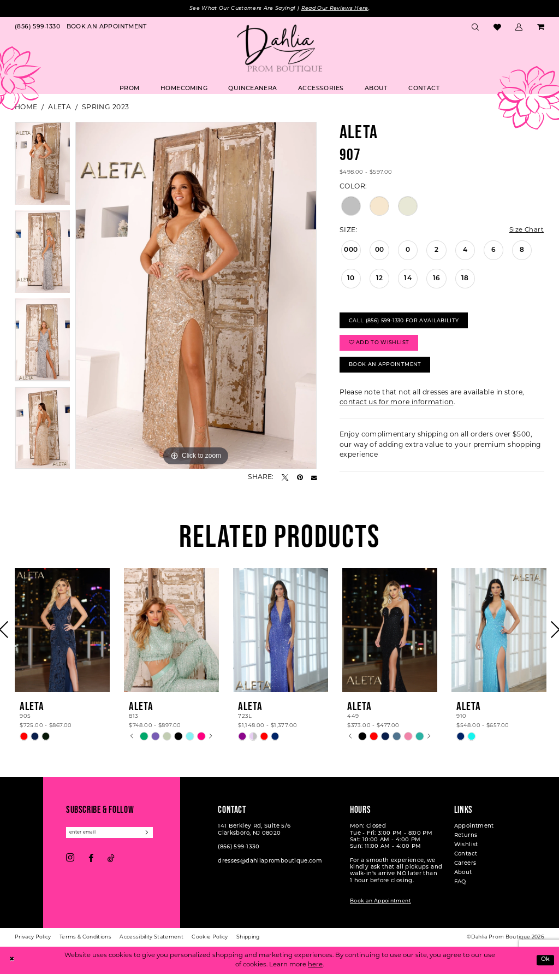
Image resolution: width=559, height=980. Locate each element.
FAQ (460, 888)
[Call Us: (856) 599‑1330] (37, 28)
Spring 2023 (106, 108)
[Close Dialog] (12, 966)
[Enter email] (112, 839)
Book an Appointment (380, 907)
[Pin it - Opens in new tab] (300, 478)
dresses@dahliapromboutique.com (270, 867)
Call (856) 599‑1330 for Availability (406, 323)
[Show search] (475, 28)
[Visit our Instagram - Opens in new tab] (70, 865)
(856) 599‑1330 (239, 853)
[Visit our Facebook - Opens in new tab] (91, 865)
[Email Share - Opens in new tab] (314, 478)
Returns (466, 842)
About (463, 879)
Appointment (474, 832)
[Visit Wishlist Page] (497, 28)
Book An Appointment (386, 370)
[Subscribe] (153, 839)
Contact (466, 860)
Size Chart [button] (526, 231)
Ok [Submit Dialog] (545, 966)
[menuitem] (37, 28)
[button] (519, 28)
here (315, 971)
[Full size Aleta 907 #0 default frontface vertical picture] (196, 296)
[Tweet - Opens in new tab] (285, 478)
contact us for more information (397, 409)
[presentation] (62, 635)
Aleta (60, 108)
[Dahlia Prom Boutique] (279, 49)
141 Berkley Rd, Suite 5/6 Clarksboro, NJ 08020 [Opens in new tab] (254, 836)
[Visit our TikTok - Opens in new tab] (111, 865)
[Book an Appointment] (107, 28)
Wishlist (466, 851)
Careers (465, 869)
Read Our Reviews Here (338, 8)
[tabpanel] (42, 167)
